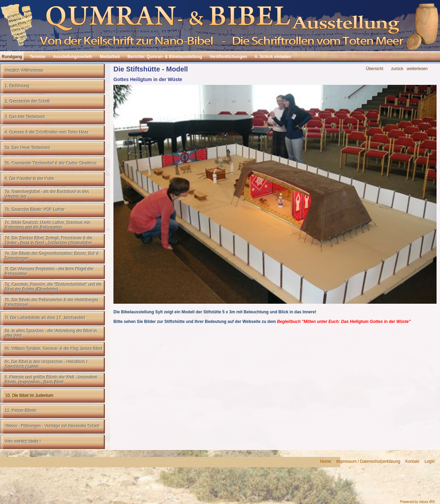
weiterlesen (417, 69)
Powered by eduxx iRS (417, 502)
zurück (397, 69)
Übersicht (375, 69)
